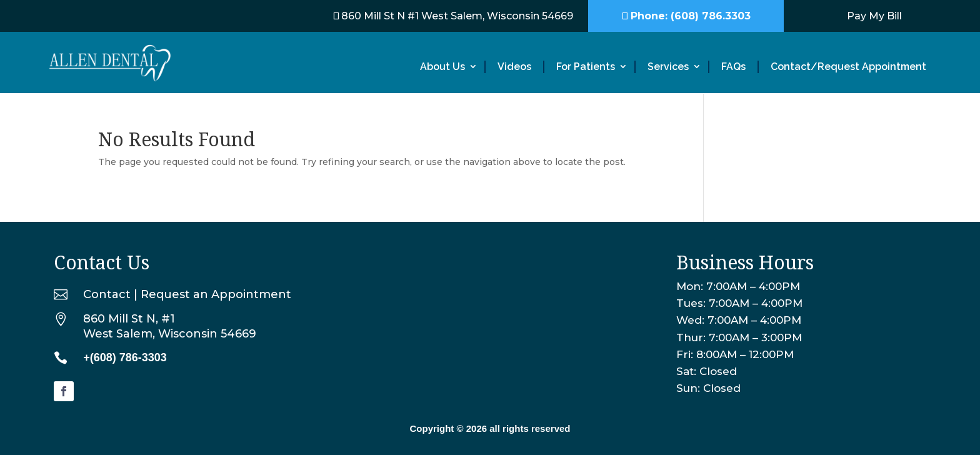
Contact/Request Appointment (848, 67)
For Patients (586, 67)
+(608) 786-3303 (125, 357)
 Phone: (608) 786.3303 (686, 16)
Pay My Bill (874, 16)
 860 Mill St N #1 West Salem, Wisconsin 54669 (453, 16)
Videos (514, 67)
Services (668, 67)
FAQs (733, 67)
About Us (442, 67)
